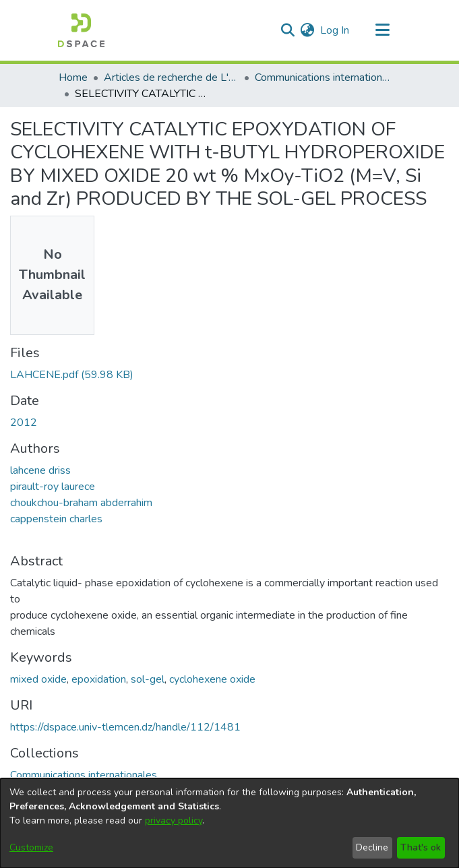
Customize (31, 847)
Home (73, 77)
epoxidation (99, 679)
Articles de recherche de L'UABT (171, 77)
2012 (24, 423)
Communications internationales (322, 77)
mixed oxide (38, 679)
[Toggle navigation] (383, 30)
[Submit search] (288, 30)
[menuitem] (308, 30)
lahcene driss (40, 470)
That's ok (421, 847)
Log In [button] (335, 30)
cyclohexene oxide (212, 679)
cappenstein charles (56, 519)
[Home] (81, 30)
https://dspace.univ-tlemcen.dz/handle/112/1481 (125, 727)
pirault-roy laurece (53, 487)
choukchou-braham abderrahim (81, 503)
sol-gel (148, 679)
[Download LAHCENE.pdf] (72, 375)
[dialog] (229, 823)
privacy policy (174, 820)
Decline (372, 847)
